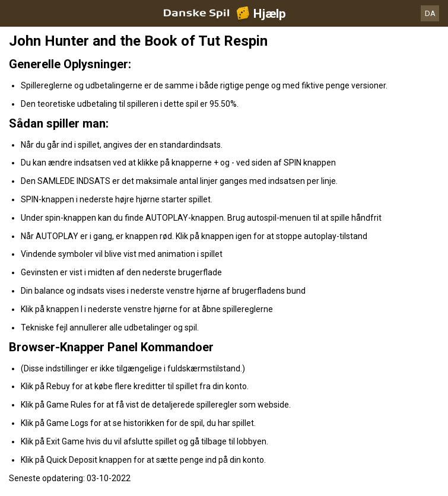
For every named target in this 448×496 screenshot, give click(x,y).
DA (430, 13)
